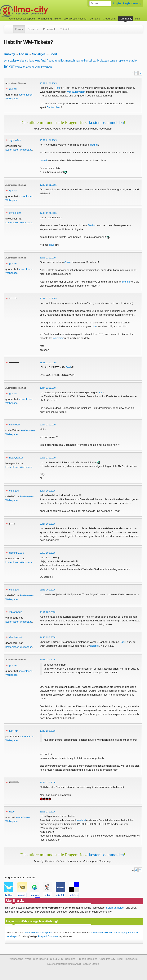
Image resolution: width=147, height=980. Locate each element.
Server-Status (91, 964)
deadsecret (16, 637)
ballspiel (14, 61)
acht (6, 61)
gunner (13, 89)
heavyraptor (16, 458)
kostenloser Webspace (22, 19)
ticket (9, 66)
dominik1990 (17, 553)
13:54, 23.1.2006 (48, 612)
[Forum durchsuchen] (100, 3)
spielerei (124, 61)
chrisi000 (14, 425)
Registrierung (132, 3)
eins (38, 61)
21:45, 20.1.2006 (48, 590)
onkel (89, 61)
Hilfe (138, 19)
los (63, 61)
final (43, 60)
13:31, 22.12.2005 (48, 298)
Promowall (49, 29)
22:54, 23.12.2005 (48, 425)
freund (51, 61)
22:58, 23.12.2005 (48, 458)
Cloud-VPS (109, 19)
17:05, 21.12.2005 (48, 213)
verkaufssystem (25, 67)
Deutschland (54, 107)
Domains (95, 19)
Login (117, 3)
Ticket (58, 88)
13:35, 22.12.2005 (48, 363)
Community (126, 19)
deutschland (27, 61)
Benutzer (33, 29)
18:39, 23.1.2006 (48, 731)
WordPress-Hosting (75, 19)
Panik (123, 642)
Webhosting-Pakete (49, 19)
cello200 (14, 491)
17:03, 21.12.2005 (48, 185)
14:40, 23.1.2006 (48, 637)
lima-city (9, 54)
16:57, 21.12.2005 (48, 140)
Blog (120, 959)
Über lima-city (107, 959)
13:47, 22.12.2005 (48, 388)
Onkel (68, 262)
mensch (70, 61)
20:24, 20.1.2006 (48, 524)
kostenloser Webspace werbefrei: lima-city (38, 11)
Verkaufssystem (76, 92)
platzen (104, 60)
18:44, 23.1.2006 (48, 782)
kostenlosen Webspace (19, 150)
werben (47, 67)
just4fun (14, 731)
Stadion (92, 225)
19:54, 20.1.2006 (48, 491)
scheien (114, 61)
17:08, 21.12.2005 (48, 258)
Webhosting (16, 959)
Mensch (127, 282)
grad (58, 61)
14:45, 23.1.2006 (48, 660)
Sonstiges (39, 54)
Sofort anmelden (116, 908)
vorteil (38, 67)
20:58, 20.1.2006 (48, 553)
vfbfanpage (16, 612)
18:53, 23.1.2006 (48, 812)
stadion (134, 60)
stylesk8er (15, 140)
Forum (19, 29)
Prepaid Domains (48, 936)
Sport (53, 54)
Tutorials (65, 29)
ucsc (12, 812)
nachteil (80, 61)
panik (96, 61)
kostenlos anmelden (106, 122)
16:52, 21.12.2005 (48, 83)
